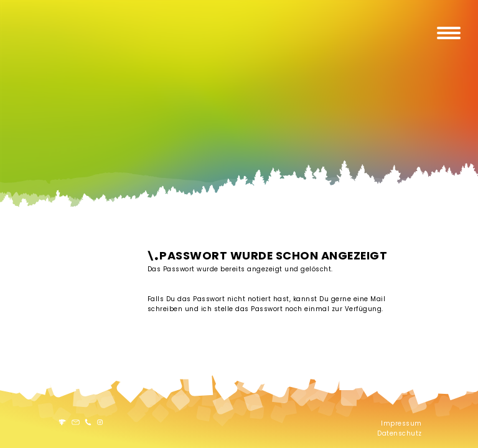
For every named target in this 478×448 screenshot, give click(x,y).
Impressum (401, 423)
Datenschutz (400, 433)
